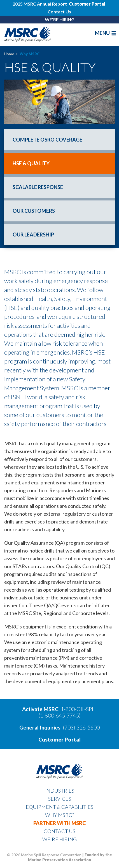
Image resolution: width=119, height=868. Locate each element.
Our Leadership (33, 235)
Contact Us (59, 12)
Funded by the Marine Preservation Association (70, 857)
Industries (60, 791)
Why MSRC (30, 54)
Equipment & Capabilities (60, 807)
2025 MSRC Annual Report (40, 4)
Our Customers (34, 211)
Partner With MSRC (60, 823)
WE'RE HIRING (60, 19)
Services (60, 799)
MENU (106, 33)
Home (9, 54)
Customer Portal (60, 739)
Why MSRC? (60, 815)
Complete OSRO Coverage (47, 140)
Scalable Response (38, 187)
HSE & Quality (31, 163)
